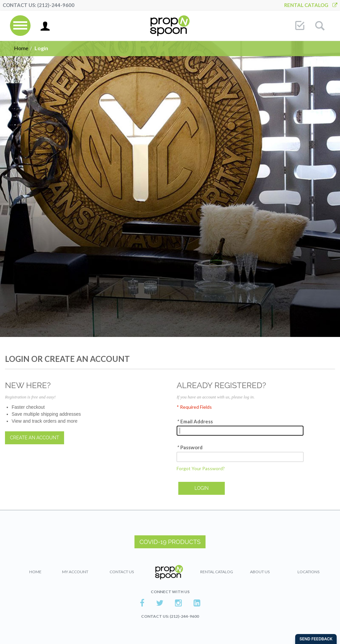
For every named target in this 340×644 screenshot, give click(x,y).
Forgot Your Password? (201, 468)
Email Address (195, 422)
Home (21, 48)
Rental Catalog (311, 5)
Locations (308, 572)
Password (190, 447)
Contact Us (122, 572)
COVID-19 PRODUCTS (170, 542)
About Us (260, 572)
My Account (75, 572)
